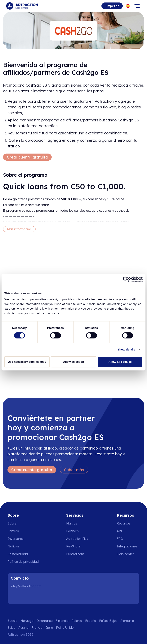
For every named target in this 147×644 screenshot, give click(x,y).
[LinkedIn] (15, 597)
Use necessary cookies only (27, 362)
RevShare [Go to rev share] (73, 546)
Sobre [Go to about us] (12, 523)
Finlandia (62, 621)
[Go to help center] (128, 554)
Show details (126, 349)
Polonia (77, 621)
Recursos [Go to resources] (124, 523)
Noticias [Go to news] (14, 546)
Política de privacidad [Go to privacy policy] (23, 562)
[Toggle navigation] (137, 6)
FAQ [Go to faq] (120, 539)
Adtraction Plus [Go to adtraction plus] (77, 539)
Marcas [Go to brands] (72, 523)
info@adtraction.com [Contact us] (26, 586)
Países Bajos (108, 621)
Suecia (13, 621)
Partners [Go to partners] (72, 531)
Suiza (11, 628)
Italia (49, 628)
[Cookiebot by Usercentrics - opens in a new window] (126, 279)
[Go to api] (128, 531)
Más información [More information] (19, 229)
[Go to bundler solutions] (78, 554)
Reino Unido (65, 628)
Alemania (127, 621)
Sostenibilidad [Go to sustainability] (18, 554)
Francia (37, 628)
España (91, 621)
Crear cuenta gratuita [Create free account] (27, 157)
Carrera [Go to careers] (13, 531)
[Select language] (128, 6)
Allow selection (73, 362)
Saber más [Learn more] (74, 470)
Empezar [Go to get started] (112, 6)
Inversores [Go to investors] (16, 539)
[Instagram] (28, 597)
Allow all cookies (120, 362)
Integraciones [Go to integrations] (127, 546)
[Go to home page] (22, 6)
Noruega (27, 621)
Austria (23, 628)
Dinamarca (45, 621)
